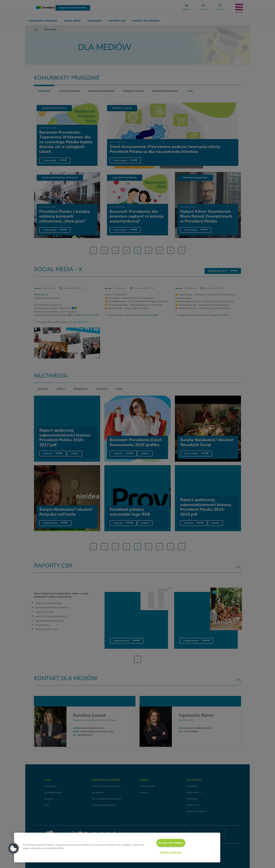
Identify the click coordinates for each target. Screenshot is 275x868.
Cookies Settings (171, 852)
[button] (14, 848)
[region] (117, 848)
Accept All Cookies (171, 843)
